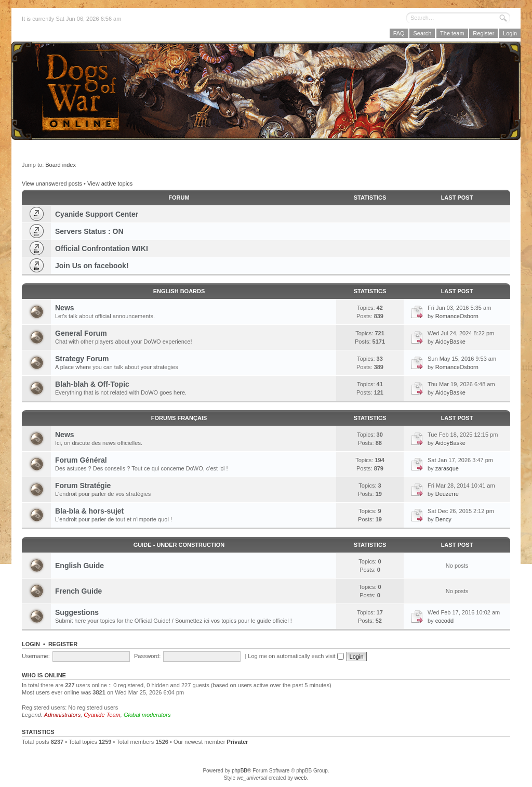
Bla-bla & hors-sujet (89, 511)
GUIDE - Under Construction (179, 545)
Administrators (62, 715)
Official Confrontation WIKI (102, 248)
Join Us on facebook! (92, 266)
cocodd (444, 621)
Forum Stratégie (83, 486)
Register (483, 33)
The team (452, 33)
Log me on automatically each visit (296, 656)
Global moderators (147, 715)
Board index (61, 165)
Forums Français (179, 418)
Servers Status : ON (89, 231)
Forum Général (81, 460)
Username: (36, 656)
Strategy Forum (82, 359)
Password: (147, 656)
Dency (443, 519)
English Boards (179, 291)
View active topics (110, 183)
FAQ (399, 33)
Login (510, 33)
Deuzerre (447, 494)
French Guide (78, 591)
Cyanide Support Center (97, 214)
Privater (238, 742)
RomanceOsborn (457, 316)
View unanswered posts (52, 183)
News (65, 308)
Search (422, 33)
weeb (300, 778)
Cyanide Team (102, 715)
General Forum (81, 333)
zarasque (447, 468)
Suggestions (77, 612)
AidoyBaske (450, 342)
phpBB (240, 771)
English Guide (79, 566)
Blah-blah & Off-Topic (92, 384)
